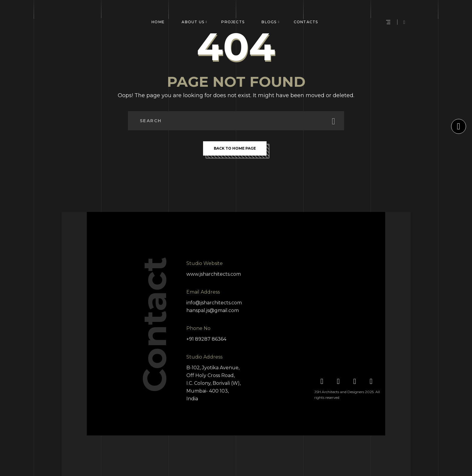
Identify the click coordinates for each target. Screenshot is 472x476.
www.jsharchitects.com (214, 274)
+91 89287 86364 (206, 339)
